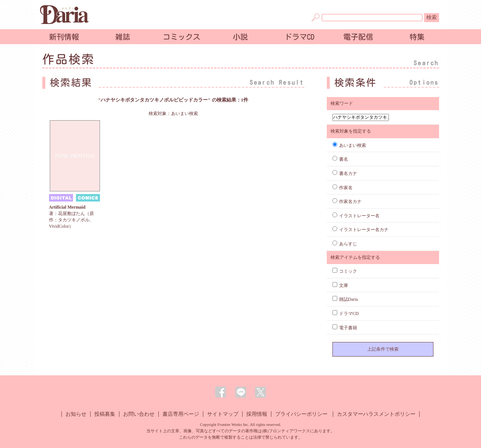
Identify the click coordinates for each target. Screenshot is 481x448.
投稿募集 (105, 414)
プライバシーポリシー (301, 414)
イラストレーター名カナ (360, 230)
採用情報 (257, 414)
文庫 (340, 285)
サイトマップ (223, 414)
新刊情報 (64, 37)
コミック (345, 271)
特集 (417, 37)
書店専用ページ (181, 414)
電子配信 (358, 37)
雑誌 (123, 37)
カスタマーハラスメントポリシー (376, 414)
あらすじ (345, 244)
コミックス (182, 37)
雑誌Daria (345, 299)
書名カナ (345, 173)
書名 (340, 159)
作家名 (343, 188)
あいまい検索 (349, 145)
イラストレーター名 (356, 216)
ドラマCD (299, 37)
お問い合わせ (139, 414)
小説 (240, 37)
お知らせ (76, 414)
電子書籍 (345, 328)
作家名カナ (347, 202)
